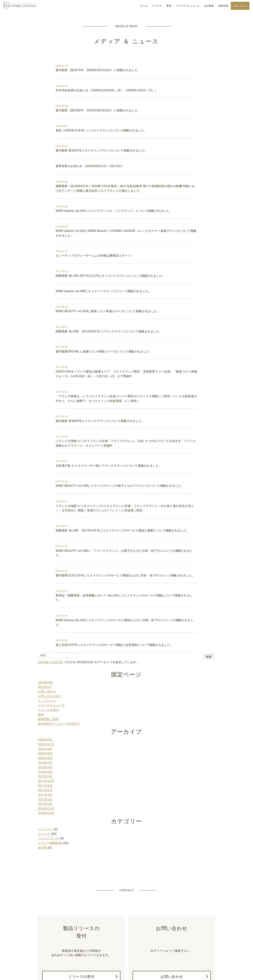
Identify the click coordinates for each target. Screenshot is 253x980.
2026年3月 (45, 718)
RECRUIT (45, 668)
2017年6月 (45, 761)
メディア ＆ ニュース (188, 6)
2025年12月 (46, 722)
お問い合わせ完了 (50, 677)
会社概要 (209, 6)
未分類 (42, 820)
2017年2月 (45, 778)
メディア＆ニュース (51, 685)
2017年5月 (45, 765)
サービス (157, 6)
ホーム (144, 6)
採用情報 (223, 6)
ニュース (44, 807)
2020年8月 (45, 735)
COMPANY (46, 664)
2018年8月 (45, 748)
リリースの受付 (48, 689)
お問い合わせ (240, 6)
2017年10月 (46, 757)
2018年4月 (45, 752)
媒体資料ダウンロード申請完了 (59, 702)
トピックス (45, 803)
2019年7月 (45, 740)
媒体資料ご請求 (48, 698)
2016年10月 (46, 787)
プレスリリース (48, 811)
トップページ (47, 681)
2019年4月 (45, 744)
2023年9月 (45, 727)
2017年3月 (45, 774)
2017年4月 (45, 770)
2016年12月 (46, 782)
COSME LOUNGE (20, 7)
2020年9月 (45, 731)
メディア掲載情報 (50, 815)
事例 (169, 6)
